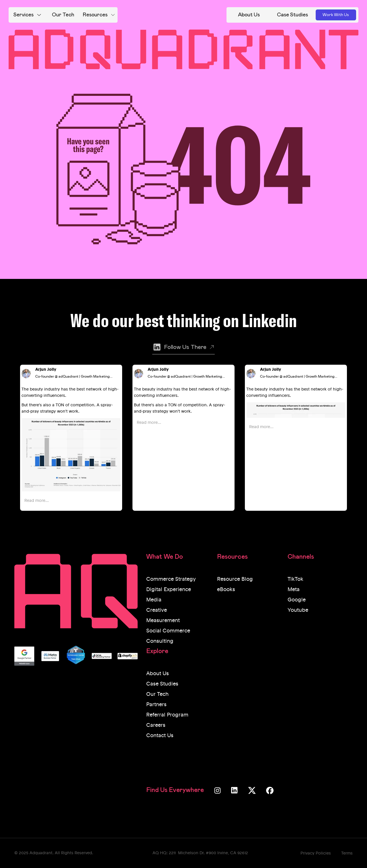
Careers (156, 725)
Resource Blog (235, 579)
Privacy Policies (316, 853)
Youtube (298, 610)
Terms (347, 853)
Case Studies (162, 684)
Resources (95, 15)
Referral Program (167, 715)
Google (297, 600)
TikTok (295, 579)
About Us (158, 674)
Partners (156, 705)
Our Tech (157, 694)
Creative (157, 610)
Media (154, 600)
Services (24, 15)
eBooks (226, 590)
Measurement (163, 621)
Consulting (160, 641)
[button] (27, 15)
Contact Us (160, 736)
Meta (294, 590)
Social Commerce (168, 631)
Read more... (37, 501)
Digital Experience (169, 590)
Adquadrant (41, 853)
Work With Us (336, 15)
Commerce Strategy (171, 579)
